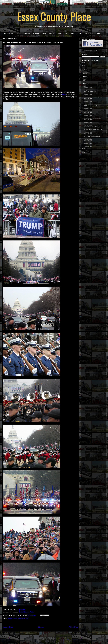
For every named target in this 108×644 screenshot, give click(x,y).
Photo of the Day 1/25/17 (88, 100)
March (85, 83)
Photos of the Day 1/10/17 (88, 128)
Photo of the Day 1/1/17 (88, 146)
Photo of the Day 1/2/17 (88, 145)
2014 (84, 151)
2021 (84, 64)
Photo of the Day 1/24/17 (88, 101)
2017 (84, 70)
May (85, 81)
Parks (44, 33)
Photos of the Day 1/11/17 (88, 125)
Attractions (27, 33)
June (85, 79)
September (86, 75)
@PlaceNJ (22, 610)
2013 (84, 153)
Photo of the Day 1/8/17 (88, 132)
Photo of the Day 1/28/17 (88, 94)
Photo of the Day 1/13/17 (88, 121)
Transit (18, 33)
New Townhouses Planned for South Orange (91, 89)
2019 (84, 67)
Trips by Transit (89, 33)
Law (66, 33)
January (86, 86)
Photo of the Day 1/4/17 (88, 141)
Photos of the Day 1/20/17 (88, 110)
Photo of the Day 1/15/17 (88, 117)
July (85, 78)
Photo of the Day (8, 33)
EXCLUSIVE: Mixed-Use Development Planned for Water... (94, 129)
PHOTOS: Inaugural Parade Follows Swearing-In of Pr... (93, 104)
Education (36, 33)
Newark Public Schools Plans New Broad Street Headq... (93, 97)
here (64, 94)
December (86, 71)
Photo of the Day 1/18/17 (88, 113)
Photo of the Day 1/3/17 (88, 144)
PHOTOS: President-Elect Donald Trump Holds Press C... (93, 124)
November (86, 72)
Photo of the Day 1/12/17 (88, 122)
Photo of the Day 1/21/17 (88, 108)
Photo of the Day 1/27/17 (88, 96)
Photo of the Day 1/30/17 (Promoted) (90, 92)
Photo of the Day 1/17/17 (88, 114)
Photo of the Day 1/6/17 (88, 138)
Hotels (59, 33)
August (86, 76)
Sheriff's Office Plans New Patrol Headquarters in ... (92, 118)
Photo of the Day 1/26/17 (88, 99)
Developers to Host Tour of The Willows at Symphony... (93, 90)
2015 (84, 150)
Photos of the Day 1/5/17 (88, 139)
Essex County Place (54, 16)
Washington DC (23, 618)
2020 (84, 65)
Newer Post (8, 627)
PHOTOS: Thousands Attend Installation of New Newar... (93, 135)
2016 (84, 148)
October (86, 74)
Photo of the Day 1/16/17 (88, 115)
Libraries (52, 33)
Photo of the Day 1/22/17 (88, 107)
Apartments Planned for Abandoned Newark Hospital (93, 142)
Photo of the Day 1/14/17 (88, 120)
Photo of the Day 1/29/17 (88, 93)
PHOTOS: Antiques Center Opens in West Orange (92, 136)
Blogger (68, 639)
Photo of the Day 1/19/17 (88, 111)
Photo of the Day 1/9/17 (88, 131)
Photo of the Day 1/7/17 (88, 134)
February (86, 85)
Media (98, 33)
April (85, 82)
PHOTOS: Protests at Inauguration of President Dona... (93, 106)
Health (72, 33)
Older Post (74, 627)
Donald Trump (12, 618)
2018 (84, 68)
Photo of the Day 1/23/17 (88, 103)
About (79, 33)
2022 (84, 63)
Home (41, 627)
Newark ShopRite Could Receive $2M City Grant (92, 127)
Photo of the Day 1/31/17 (88, 87)
